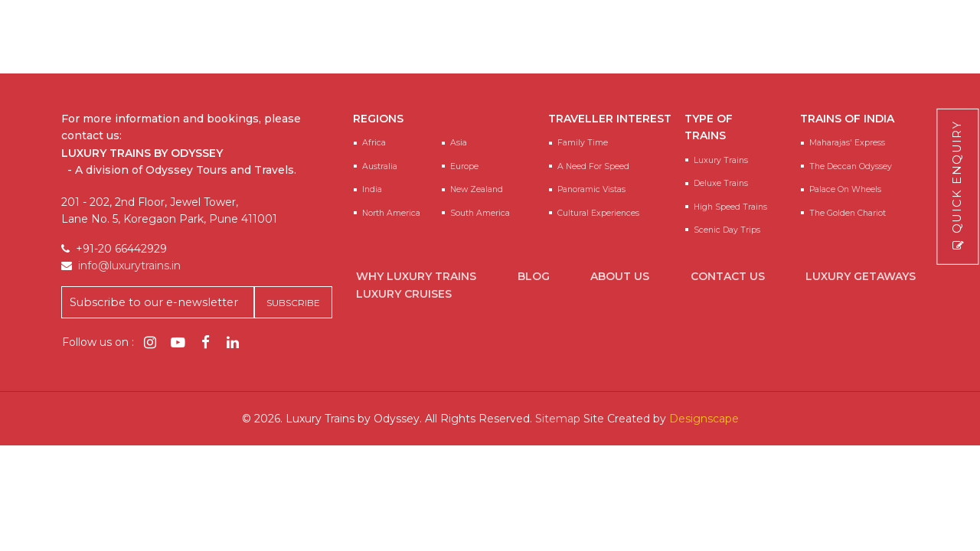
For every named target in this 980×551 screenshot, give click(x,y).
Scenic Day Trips (727, 230)
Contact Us (728, 276)
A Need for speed (593, 166)
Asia (459, 143)
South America (480, 213)
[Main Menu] (951, 43)
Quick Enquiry (958, 186)
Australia (380, 166)
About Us (620, 276)
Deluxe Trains (721, 183)
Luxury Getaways (861, 276)
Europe (464, 166)
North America (391, 213)
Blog (534, 276)
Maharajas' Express (847, 143)
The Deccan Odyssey (851, 166)
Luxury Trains (721, 160)
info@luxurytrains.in (813, 30)
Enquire (852, 52)
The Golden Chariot (848, 213)
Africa (374, 143)
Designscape (704, 419)
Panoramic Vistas (591, 189)
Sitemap (558, 419)
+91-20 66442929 (668, 30)
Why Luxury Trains (416, 276)
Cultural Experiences (598, 213)
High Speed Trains (730, 207)
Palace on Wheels (845, 189)
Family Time (583, 143)
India (372, 189)
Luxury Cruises (404, 294)
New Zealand (477, 189)
